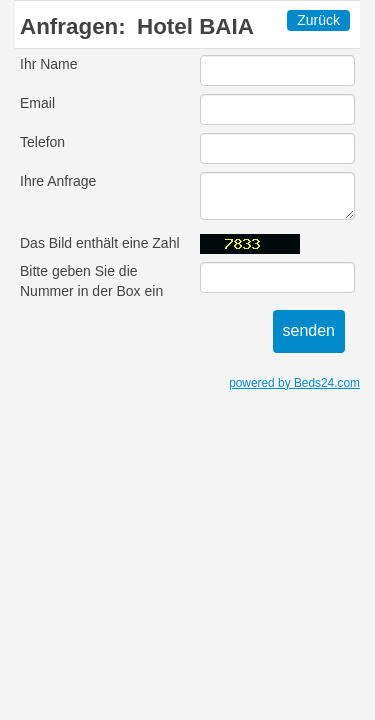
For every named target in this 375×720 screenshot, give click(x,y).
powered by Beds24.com (294, 383)
